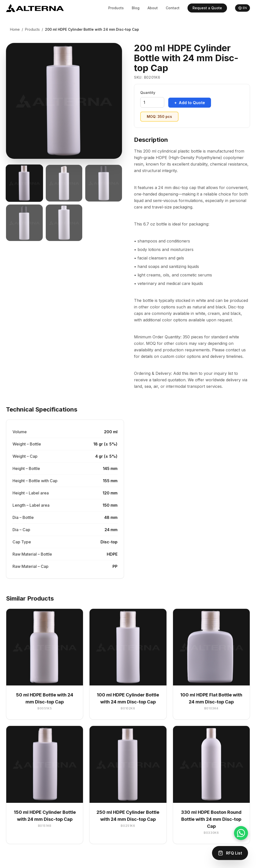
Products (116, 8)
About (153, 8)
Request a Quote (207, 8)
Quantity (148, 93)
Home (15, 29)
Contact (173, 8)
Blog (136, 8)
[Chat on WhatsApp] (241, 833)
